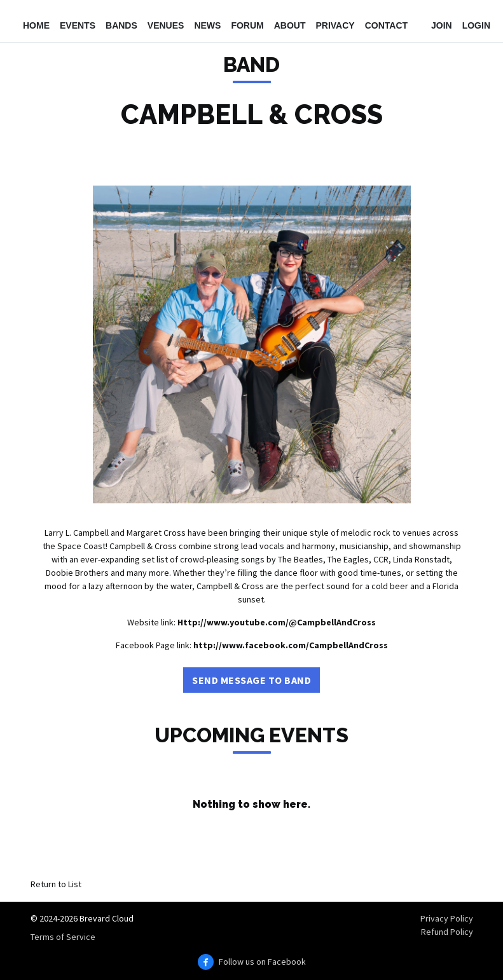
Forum (247, 25)
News (207, 25)
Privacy (335, 25)
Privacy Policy (447, 918)
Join (442, 25)
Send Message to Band (252, 680)
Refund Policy (447, 932)
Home (36, 25)
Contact (386, 25)
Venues (166, 25)
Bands (121, 25)
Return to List (56, 884)
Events (78, 25)
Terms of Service (63, 937)
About (290, 25)
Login (476, 25)
